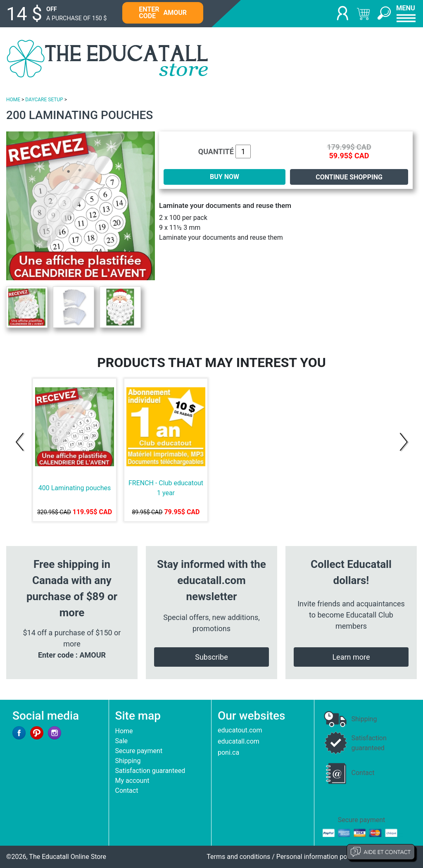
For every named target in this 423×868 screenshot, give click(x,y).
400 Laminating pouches (75, 488)
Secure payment (139, 751)
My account (132, 781)
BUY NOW (225, 177)
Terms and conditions (238, 857)
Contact (127, 790)
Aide (381, 852)
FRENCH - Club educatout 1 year (166, 488)
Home (124, 731)
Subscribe (211, 657)
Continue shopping (349, 177)
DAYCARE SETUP (44, 100)
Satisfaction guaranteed (150, 771)
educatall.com (239, 741)
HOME (13, 100)
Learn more (351, 657)
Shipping (128, 761)
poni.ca (228, 752)
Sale (122, 741)
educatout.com (240, 730)
